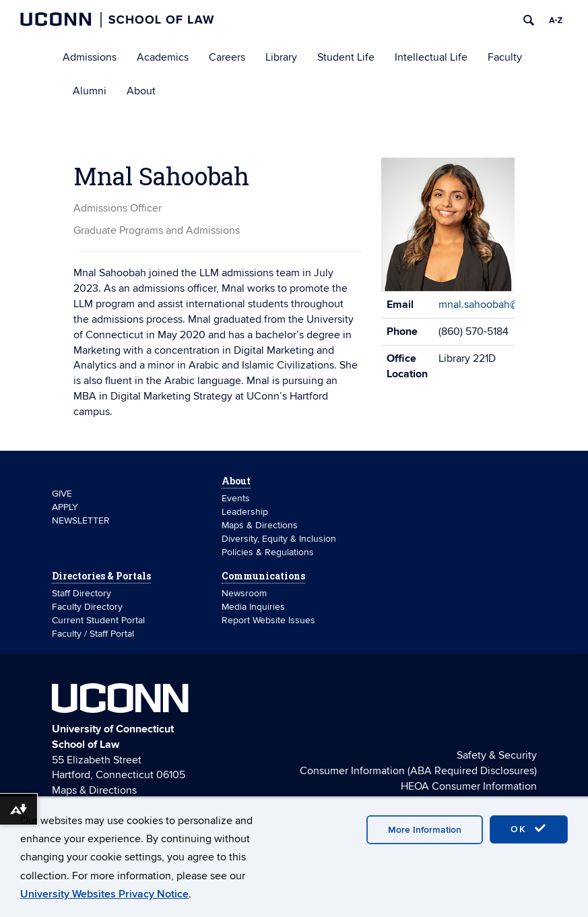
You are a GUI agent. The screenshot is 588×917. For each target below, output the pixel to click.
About (141, 91)
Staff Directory (81, 593)
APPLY (65, 507)
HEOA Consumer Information (469, 786)
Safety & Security (497, 755)
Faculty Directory (87, 607)
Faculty (505, 57)
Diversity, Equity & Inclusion (279, 539)
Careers (227, 57)
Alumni (90, 91)
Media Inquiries (253, 607)
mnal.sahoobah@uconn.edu (504, 305)
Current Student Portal (98, 620)
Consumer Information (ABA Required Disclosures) (418, 771)
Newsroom (246, 593)
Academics (163, 57)
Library (281, 57)
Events (236, 498)
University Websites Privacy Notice (104, 894)
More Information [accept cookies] (425, 830)
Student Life (346, 57)
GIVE (62, 494)
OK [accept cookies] (529, 829)
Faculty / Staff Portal (93, 634)
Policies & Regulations (268, 552)
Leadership (245, 512)
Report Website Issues (268, 620)
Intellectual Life (431, 57)
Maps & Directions (260, 525)
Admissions (90, 57)
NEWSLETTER (81, 520)
